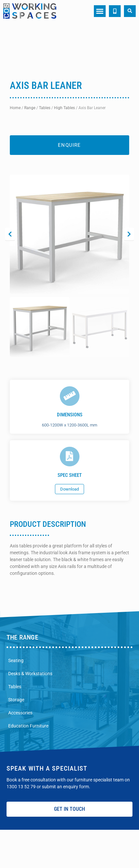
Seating (16, 660)
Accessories (20, 713)
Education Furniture (28, 726)
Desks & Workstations (30, 674)
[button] (100, 11)
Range (30, 108)
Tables (45, 108)
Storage (16, 700)
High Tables (64, 108)
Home (15, 108)
